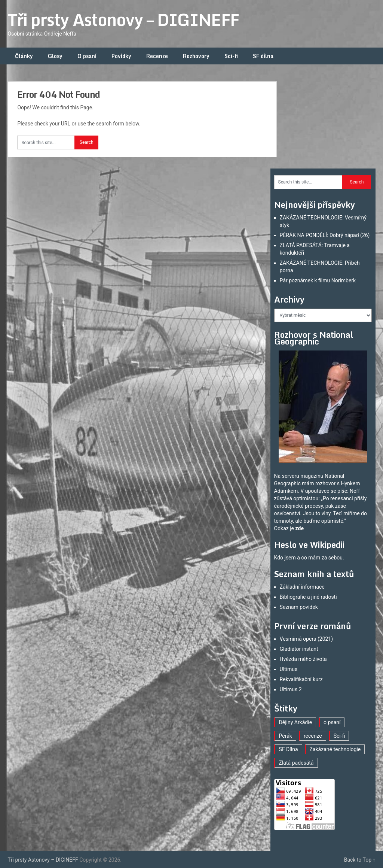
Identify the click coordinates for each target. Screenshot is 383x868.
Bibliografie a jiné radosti (308, 597)
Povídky (121, 56)
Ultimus (289, 669)
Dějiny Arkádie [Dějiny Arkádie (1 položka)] (296, 722)
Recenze (157, 56)
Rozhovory (196, 56)
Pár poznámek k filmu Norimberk (318, 280)
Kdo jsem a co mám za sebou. (309, 558)
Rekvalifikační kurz (301, 679)
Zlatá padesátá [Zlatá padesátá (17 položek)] (296, 763)
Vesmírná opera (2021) (307, 639)
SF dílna (263, 56)
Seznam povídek (299, 607)
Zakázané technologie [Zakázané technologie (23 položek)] (335, 749)
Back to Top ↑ (360, 860)
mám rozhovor (319, 483)
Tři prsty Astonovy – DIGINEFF (123, 19)
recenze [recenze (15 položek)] (313, 736)
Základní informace (302, 587)
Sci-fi (231, 56)
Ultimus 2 (291, 689)
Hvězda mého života (303, 659)
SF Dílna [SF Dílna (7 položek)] (289, 749)
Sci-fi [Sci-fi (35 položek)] (339, 736)
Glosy (55, 56)
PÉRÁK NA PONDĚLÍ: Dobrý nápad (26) (325, 235)
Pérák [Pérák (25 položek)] (286, 736)
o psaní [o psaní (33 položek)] (332, 722)
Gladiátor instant (299, 649)
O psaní (87, 56)
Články (24, 56)
